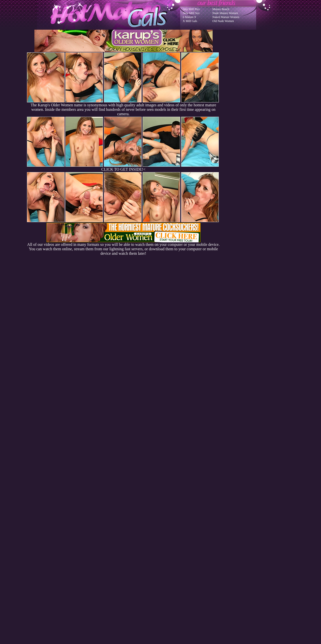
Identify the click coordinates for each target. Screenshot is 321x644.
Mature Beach (221, 9)
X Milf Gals (190, 21)
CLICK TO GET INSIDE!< (123, 169)
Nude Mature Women (225, 13)
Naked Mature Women (226, 17)
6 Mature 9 (189, 17)
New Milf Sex (191, 13)
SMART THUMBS (169, 544)
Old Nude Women (223, 21)
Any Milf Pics (191, 9)
